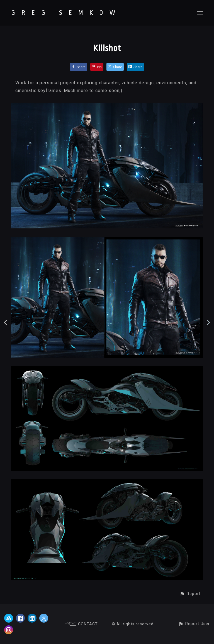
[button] (190, 594)
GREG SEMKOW (66, 13)
